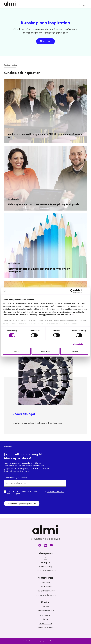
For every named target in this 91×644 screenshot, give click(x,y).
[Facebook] (40, 546)
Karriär (45, 619)
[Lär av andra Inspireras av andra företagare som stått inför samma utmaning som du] (45, 111)
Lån (46, 558)
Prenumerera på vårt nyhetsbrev (22, 503)
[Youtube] (51, 546)
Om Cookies (27, 641)
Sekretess (52, 641)
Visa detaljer (78, 344)
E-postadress (15, 478)
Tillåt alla (74, 351)
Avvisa (17, 351)
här (73, 315)
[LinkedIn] (45, 546)
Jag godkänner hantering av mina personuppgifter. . (36, 493)
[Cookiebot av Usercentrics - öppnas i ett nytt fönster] (72, 291)
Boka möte (46, 582)
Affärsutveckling (45, 567)
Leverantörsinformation (45, 595)
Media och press (46, 627)
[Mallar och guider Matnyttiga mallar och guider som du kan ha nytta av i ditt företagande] (45, 246)
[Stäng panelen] (87, 291)
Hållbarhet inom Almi (46, 611)
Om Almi (46, 607)
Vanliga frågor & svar (45, 591)
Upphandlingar (46, 623)
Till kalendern (45, 41)
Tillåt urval (46, 351)
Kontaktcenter (46, 587)
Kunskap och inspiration (46, 571)
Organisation (46, 615)
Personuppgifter (40, 641)
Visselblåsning (63, 641)
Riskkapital (46, 563)
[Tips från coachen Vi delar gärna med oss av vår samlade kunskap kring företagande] (45, 178)
